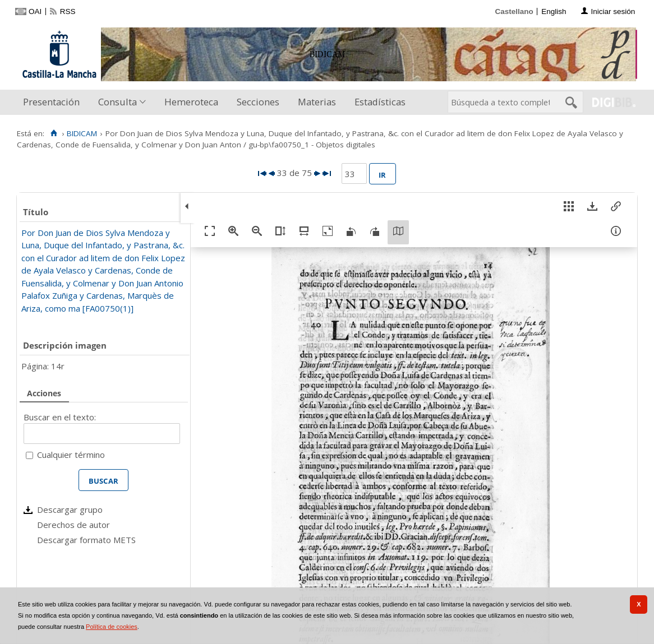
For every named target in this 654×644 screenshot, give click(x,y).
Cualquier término (71, 455)
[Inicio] (54, 133)
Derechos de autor (73, 525)
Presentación (51, 102)
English (554, 11)
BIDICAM (82, 133)
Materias (317, 102)
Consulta (118, 102)
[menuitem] (54, 102)
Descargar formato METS (86, 540)
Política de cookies (112, 627)
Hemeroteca (191, 102)
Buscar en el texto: (60, 417)
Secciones (258, 102)
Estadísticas (380, 102)
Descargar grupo (70, 509)
